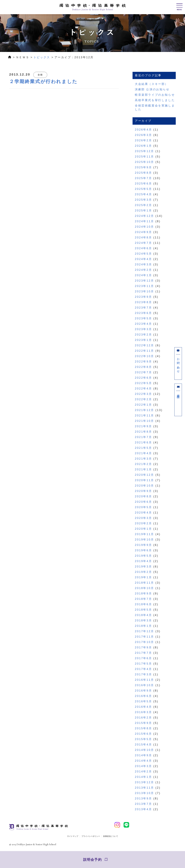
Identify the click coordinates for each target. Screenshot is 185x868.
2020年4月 (143, 513)
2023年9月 (143, 297)
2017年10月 (144, 642)
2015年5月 (143, 739)
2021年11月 (144, 416)
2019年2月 (143, 572)
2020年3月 (143, 518)
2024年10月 (144, 227)
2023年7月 (143, 308)
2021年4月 (143, 453)
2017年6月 (143, 658)
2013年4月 (143, 809)
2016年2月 (143, 718)
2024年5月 (143, 254)
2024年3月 (143, 264)
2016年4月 (143, 707)
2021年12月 (144, 410)
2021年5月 (143, 448)
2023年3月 (143, 329)
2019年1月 (143, 577)
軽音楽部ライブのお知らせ (155, 95)
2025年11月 (144, 157)
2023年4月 (143, 324)
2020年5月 (143, 507)
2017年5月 (143, 664)
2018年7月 (143, 599)
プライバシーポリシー (91, 836)
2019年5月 (143, 556)
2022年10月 (144, 356)
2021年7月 (143, 437)
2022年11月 (144, 351)
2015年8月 (143, 728)
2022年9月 (143, 362)
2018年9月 (143, 594)
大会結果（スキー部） (152, 84)
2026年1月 (143, 146)
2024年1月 (143, 275)
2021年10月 (144, 421)
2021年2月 (143, 464)
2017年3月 (143, 674)
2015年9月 (143, 723)
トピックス (42, 57)
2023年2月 (143, 335)
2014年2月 (143, 772)
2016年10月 (144, 685)
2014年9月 (143, 755)
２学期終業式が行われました (43, 81)
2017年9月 (143, 647)
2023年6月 (143, 313)
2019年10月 (144, 540)
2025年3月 (143, 200)
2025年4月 (143, 194)
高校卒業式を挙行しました (155, 100)
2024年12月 (144, 216)
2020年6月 (143, 502)
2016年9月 (143, 691)
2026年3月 (143, 135)
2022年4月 (143, 389)
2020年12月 (144, 475)
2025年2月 (143, 205)
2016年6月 (143, 696)
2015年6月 (143, 734)
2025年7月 (143, 178)
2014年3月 (143, 766)
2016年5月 (143, 701)
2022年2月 (143, 399)
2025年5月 (143, 189)
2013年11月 (144, 788)
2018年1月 (143, 626)
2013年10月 (144, 793)
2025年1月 (143, 211)
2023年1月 (143, 340)
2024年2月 (143, 270)
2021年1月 (143, 469)
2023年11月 (144, 286)
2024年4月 (143, 259)
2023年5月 (143, 318)
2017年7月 (143, 653)
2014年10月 (144, 750)
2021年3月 (143, 459)
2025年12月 (144, 151)
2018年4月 (143, 615)
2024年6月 (143, 248)
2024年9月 (143, 232)
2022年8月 (143, 367)
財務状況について (111, 836)
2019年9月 (143, 545)
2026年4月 (143, 130)
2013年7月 (143, 804)
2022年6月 (143, 378)
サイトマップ (73, 836)
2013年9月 (143, 798)
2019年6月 (143, 550)
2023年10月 (144, 291)
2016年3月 (143, 712)
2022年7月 (143, 372)
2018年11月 (144, 583)
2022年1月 (143, 405)
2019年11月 (144, 534)
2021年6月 (143, 442)
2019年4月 (143, 561)
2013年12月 (144, 782)
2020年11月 (144, 480)
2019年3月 (143, 567)
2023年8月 (143, 302)
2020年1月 (143, 529)
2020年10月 (144, 486)
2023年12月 (144, 281)
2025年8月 (143, 173)
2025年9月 (143, 167)
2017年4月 (143, 669)
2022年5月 (143, 383)
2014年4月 (143, 761)
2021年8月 (143, 432)
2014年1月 (143, 777)
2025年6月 (143, 184)
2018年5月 (143, 610)
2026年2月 (143, 140)
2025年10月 (144, 162)
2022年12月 (144, 345)
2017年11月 (144, 637)
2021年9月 (143, 426)
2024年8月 (143, 237)
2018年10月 (144, 588)
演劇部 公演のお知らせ (152, 89)
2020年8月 (143, 496)
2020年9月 (143, 491)
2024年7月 (143, 243)
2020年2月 (143, 523)
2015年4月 (143, 745)
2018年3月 (143, 620)
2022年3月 (143, 394)
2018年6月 (143, 604)
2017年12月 (144, 631)
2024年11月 (144, 221)
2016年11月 (144, 680)
